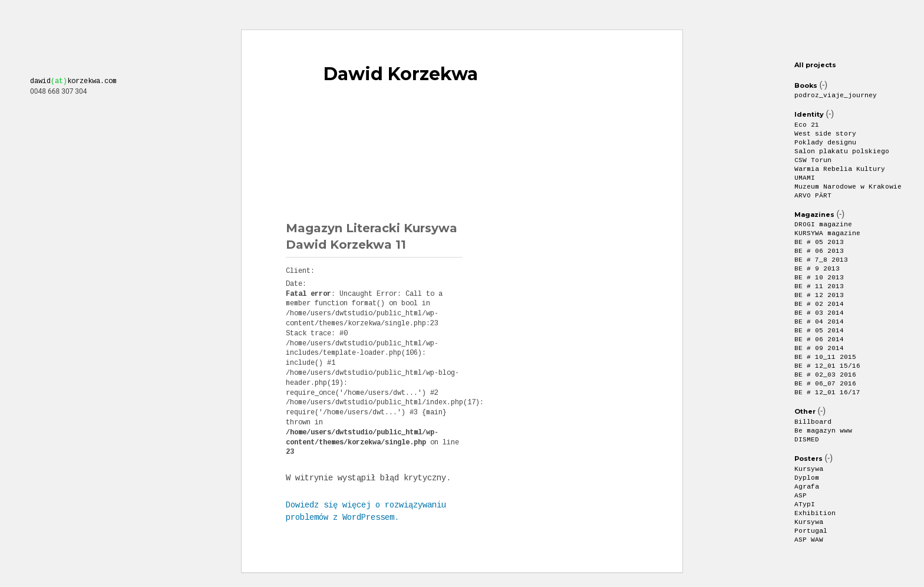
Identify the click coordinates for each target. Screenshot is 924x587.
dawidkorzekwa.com (73, 81)
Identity (809, 114)
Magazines (814, 215)
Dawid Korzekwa (401, 74)
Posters (808, 459)
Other (805, 411)
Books (806, 85)
